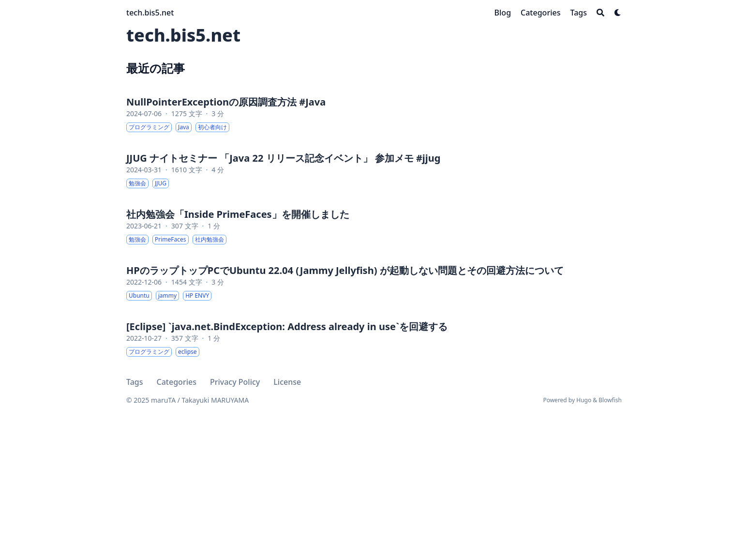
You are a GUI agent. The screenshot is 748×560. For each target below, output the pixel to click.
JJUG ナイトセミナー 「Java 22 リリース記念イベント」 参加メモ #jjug (283, 158)
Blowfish (610, 400)
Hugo (584, 400)
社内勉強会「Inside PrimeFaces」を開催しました (238, 214)
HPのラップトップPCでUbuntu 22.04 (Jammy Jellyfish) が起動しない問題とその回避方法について (345, 270)
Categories (177, 382)
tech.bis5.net (150, 13)
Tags (135, 382)
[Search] (600, 13)
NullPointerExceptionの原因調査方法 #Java (226, 102)
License (287, 382)
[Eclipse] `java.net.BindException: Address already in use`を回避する (287, 326)
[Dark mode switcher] (618, 13)
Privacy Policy (235, 382)
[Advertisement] (374, 473)
